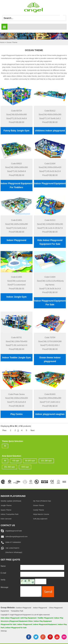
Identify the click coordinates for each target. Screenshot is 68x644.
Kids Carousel (6, 519)
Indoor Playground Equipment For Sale (50, 303)
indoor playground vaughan (50, 414)
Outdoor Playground (23, 608)
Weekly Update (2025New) (11, 501)
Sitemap (4, 631)
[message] (31, 591)
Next (33, 430)
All (5, 446)
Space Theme (6, 510)
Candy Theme (39, 510)
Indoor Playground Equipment (50, 183)
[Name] (42, 567)
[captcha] (41, 581)
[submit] (63, 18)
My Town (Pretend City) (42, 501)
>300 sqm (25, 467)
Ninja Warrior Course (41, 514)
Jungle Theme (6, 505)
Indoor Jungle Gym (17, 297)
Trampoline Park (17, 611)
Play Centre (17, 414)
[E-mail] (42, 574)
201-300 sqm (9, 467)
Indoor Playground (17, 240)
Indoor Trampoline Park (10, 514)
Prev (4, 430)
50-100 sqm (30, 461)
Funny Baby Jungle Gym (17, 131)
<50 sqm (16, 461)
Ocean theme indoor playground (50, 359)
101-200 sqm (46, 461)
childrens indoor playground (50, 131)
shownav (4, 27)
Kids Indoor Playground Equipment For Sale (50, 242)
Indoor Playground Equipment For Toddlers (17, 185)
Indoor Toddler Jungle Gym (17, 358)
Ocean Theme (39, 505)
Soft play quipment (40, 519)
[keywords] (31, 18)
